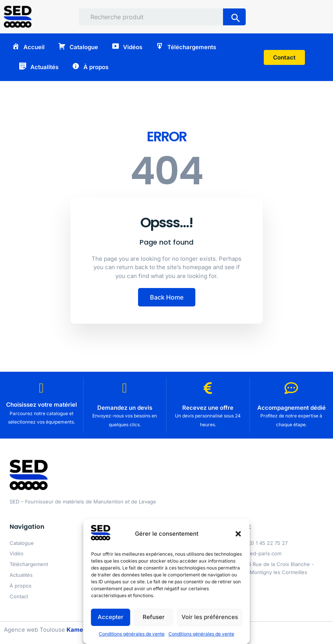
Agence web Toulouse (45, 630)
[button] (238, 534)
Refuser (154, 617)
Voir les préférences (210, 617)
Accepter (111, 617)
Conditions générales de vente (132, 634)
